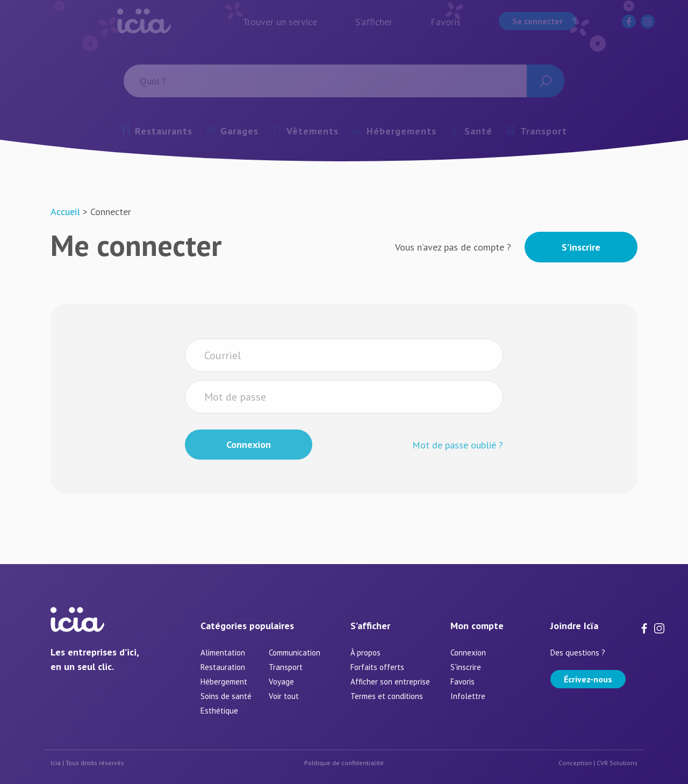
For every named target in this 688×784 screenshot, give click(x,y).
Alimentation (223, 653)
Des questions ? (578, 653)
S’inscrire (581, 247)
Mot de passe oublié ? (458, 460)
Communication (295, 653)
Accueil (65, 212)
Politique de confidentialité (344, 763)
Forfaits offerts (377, 667)
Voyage (281, 682)
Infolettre (468, 696)
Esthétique (219, 711)
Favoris (463, 682)
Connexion (468, 653)
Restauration (223, 667)
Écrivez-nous (588, 679)
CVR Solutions (617, 763)
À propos (365, 653)
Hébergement (224, 682)
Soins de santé (226, 696)
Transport (286, 667)
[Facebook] (646, 627)
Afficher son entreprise (390, 682)
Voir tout (284, 696)
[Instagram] (659, 627)
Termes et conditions (387, 696)
